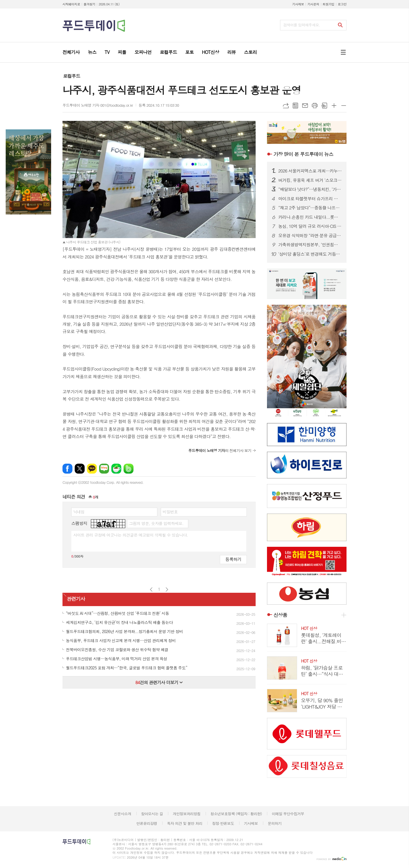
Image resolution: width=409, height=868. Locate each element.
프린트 (315, 106)
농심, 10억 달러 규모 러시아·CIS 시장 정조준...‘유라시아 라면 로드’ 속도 (310, 226)
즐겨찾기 (89, 4)
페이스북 (67, 469)
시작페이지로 (71, 4)
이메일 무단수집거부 (288, 814)
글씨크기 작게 (344, 106)
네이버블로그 (104, 469)
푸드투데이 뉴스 (303, 154)
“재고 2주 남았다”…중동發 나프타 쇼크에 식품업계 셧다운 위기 (310, 208)
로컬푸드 (72, 76)
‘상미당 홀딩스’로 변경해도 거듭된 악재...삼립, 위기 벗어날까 (310, 254)
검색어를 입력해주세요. (302, 25)
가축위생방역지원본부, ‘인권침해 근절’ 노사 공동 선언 (310, 245)
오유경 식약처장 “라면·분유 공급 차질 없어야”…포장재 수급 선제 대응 (310, 236)
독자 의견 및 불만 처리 (185, 823)
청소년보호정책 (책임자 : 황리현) (236, 814)
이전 (151, 589)
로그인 (342, 4)
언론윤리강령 (147, 823)
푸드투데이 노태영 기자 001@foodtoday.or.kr (98, 105)
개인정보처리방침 (187, 814)
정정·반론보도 (223, 823)
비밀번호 (170, 512)
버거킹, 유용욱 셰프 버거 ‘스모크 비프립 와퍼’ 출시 (310, 180)
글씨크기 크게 (334, 106)
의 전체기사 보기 (220, 450)
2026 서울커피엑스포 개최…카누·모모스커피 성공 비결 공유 (310, 171)
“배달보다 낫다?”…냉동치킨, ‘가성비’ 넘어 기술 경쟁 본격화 (310, 189)
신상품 (280, 615)
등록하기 (233, 559)
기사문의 (313, 4)
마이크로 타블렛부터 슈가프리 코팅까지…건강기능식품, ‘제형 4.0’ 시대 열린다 (310, 199)
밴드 (129, 469)
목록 (295, 106)
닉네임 (79, 512)
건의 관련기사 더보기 (159, 682)
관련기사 (76, 599)
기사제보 (298, 4)
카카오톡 (92, 469)
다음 (167, 589)
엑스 (80, 469)
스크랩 (324, 106)
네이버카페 (116, 469)
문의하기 (275, 823)
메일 (305, 106)
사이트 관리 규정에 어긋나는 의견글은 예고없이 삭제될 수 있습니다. (131, 535)
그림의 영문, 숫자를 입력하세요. (156, 523)
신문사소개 (123, 814)
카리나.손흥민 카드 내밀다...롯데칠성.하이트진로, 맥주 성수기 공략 (310, 217)
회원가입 (328, 4)
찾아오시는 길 (152, 814)
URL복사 (286, 106)
